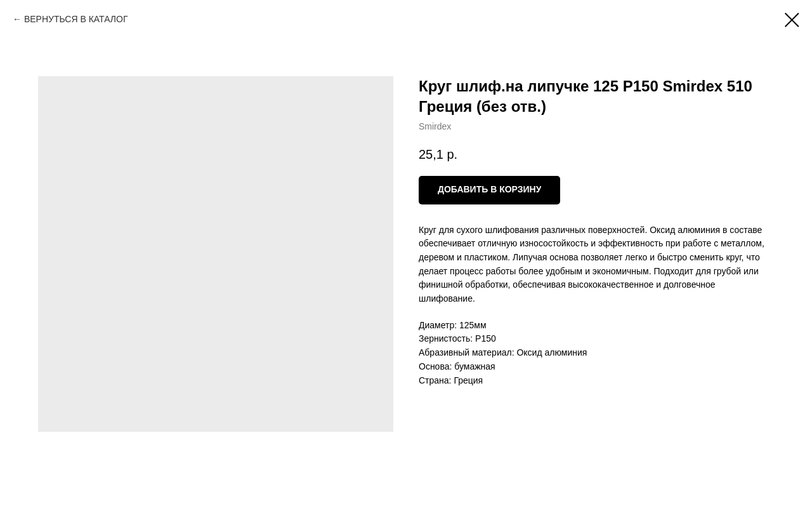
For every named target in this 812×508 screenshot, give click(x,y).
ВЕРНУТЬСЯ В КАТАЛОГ (76, 19)
